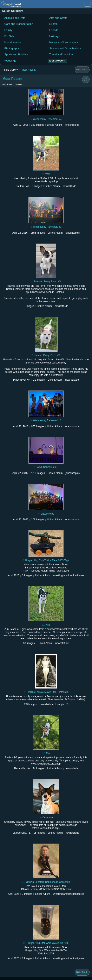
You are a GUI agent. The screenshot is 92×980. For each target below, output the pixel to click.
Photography (12, 48)
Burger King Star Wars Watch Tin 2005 (48, 943)
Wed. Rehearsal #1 (47, 467)
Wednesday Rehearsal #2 (47, 420)
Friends (54, 30)
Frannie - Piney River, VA (47, 282)
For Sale (9, 36)
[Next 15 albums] (82, 70)
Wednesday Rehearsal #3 (47, 227)
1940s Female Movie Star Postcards (48, 692)
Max (47, 174)
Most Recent (29, 70)
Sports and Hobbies (16, 54)
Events (53, 24)
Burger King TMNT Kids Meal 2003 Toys (47, 560)
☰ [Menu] (88, 4)
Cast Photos (47, 514)
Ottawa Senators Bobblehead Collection (48, 882)
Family (8, 30)
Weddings (10, 61)
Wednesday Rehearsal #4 (47, 119)
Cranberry (48, 818)
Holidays (54, 36)
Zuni (48, 625)
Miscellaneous (13, 42)
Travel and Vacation (61, 54)
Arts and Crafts (58, 18)
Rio (48, 753)
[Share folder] (86, 79)
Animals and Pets (15, 18)
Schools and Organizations (65, 48)
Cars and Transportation (19, 24)
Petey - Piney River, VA (47, 355)
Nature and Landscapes (64, 42)
